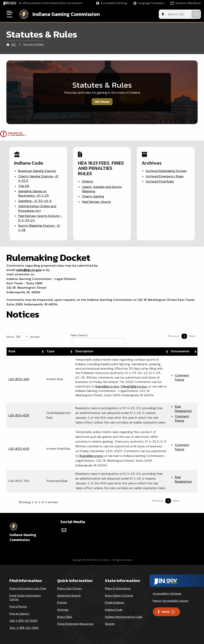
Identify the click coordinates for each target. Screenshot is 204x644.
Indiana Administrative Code (124, 617)
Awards (110, 624)
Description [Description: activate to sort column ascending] (84, 351)
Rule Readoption (183, 409)
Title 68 (24, 186)
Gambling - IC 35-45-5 (35, 201)
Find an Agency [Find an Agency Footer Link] (19, 614)
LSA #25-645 (19, 449)
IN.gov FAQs (65, 617)
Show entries (23, 337)
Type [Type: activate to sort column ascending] (51, 351)
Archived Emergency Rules (165, 176)
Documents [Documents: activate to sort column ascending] (180, 351)
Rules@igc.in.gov (107, 386)
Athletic (88, 181)
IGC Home (102, 102)
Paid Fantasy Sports (96, 202)
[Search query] (179, 14)
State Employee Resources (75, 624)
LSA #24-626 (19, 415)
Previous (174, 336)
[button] (112, 3)
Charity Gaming (93, 196)
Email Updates (115, 602)
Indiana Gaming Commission (66, 14)
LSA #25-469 (19, 379)
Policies (62, 602)
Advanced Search (69, 595)
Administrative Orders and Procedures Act (37, 208)
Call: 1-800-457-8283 (23, 621)
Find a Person (18, 606)
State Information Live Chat (28, 588)
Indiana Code (114, 610)
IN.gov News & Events (119, 595)
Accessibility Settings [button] (167, 593)
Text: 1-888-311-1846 (24, 628)
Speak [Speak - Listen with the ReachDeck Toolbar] (166, 612)
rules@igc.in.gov (29, 270)
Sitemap (63, 610)
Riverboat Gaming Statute (37, 171)
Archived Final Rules (160, 181)
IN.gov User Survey (69, 588)
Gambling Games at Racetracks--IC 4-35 (33, 193)
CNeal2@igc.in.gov (134, 386)
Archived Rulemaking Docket (166, 171)
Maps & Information (118, 588)
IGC (14, 45)
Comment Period (182, 377)
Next (192, 336)
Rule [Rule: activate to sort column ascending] (12, 351)
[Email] (64, 530)
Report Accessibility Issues (171, 601)
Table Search (98, 339)
